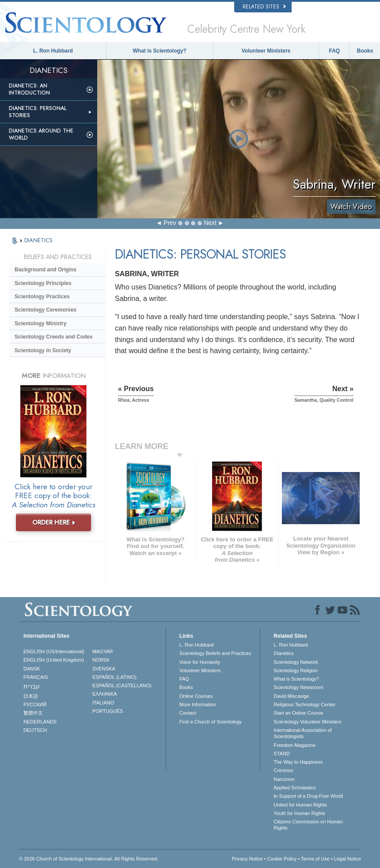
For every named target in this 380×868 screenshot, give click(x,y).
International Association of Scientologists (302, 733)
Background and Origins (46, 270)
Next (210, 223)
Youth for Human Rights (299, 813)
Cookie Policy (282, 859)
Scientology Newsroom (298, 687)
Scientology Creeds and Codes (54, 337)
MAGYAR (103, 651)
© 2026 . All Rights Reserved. (89, 859)
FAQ (334, 51)
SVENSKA (104, 669)
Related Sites (264, 7)
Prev (170, 223)
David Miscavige (291, 696)
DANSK (32, 669)
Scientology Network (296, 662)
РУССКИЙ (35, 704)
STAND (281, 754)
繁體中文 (33, 713)
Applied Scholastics (294, 788)
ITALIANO (103, 703)
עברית (32, 686)
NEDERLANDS (40, 722)
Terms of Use (315, 859)
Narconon (284, 779)
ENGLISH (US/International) (54, 651)
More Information (198, 704)
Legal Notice (348, 859)
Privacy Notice (247, 859)
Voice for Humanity (200, 662)
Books (365, 51)
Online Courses (196, 696)
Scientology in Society (43, 350)
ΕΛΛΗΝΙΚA (105, 694)
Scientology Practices (42, 297)
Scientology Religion (296, 670)
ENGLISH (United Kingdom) (54, 660)
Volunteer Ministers (266, 51)
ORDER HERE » (54, 522)
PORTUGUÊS (108, 711)
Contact (188, 713)
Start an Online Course (298, 713)
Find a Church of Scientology (211, 722)
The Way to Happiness (298, 762)
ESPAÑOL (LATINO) (114, 677)
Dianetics (283, 653)
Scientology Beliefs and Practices (215, 653)
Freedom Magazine (294, 745)
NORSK (101, 660)
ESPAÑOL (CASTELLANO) (122, 685)
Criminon (283, 770)
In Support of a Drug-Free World (308, 796)
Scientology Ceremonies (46, 310)
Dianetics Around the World (41, 134)
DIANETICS (38, 240)
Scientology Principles (43, 283)
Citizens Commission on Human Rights (308, 825)
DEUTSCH (35, 730)
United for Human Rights (300, 805)
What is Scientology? (160, 51)
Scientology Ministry (40, 324)
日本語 (31, 696)
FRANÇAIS (36, 677)
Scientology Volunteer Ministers (307, 722)
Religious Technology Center (304, 704)
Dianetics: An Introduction (29, 89)
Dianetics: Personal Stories (38, 112)
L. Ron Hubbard (53, 51)
